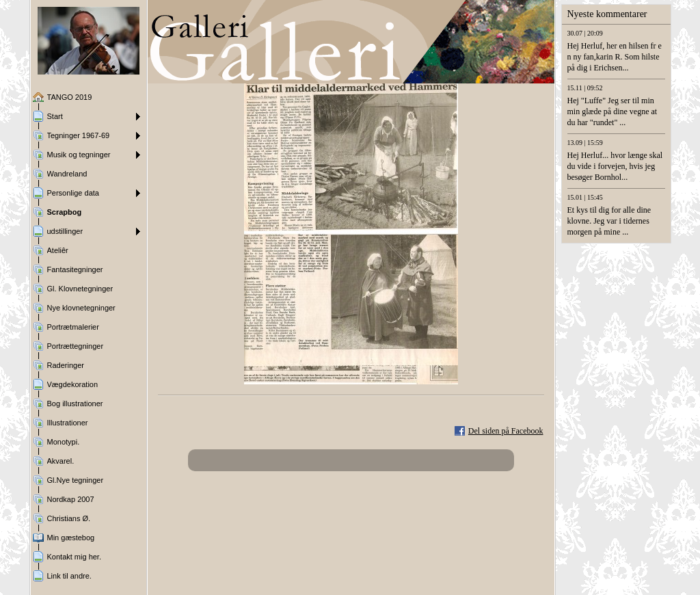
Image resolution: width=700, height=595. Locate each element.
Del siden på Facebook (506, 431)
